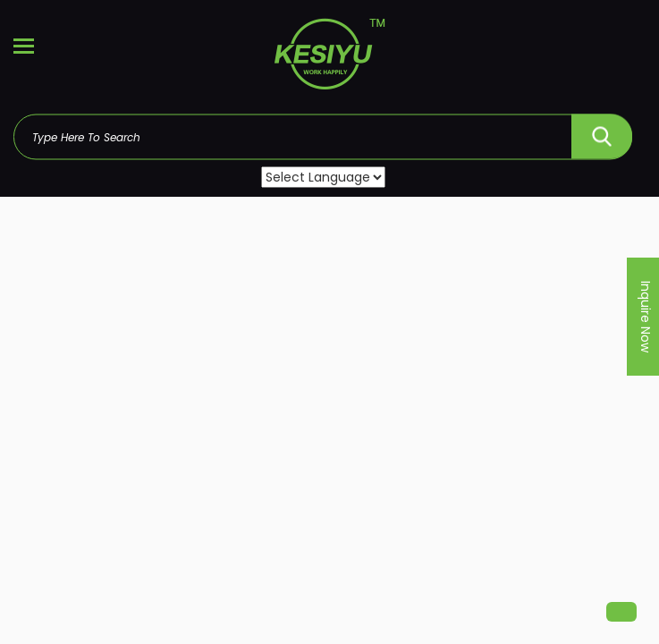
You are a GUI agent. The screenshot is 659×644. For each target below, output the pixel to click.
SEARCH (602, 132)
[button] (621, 612)
